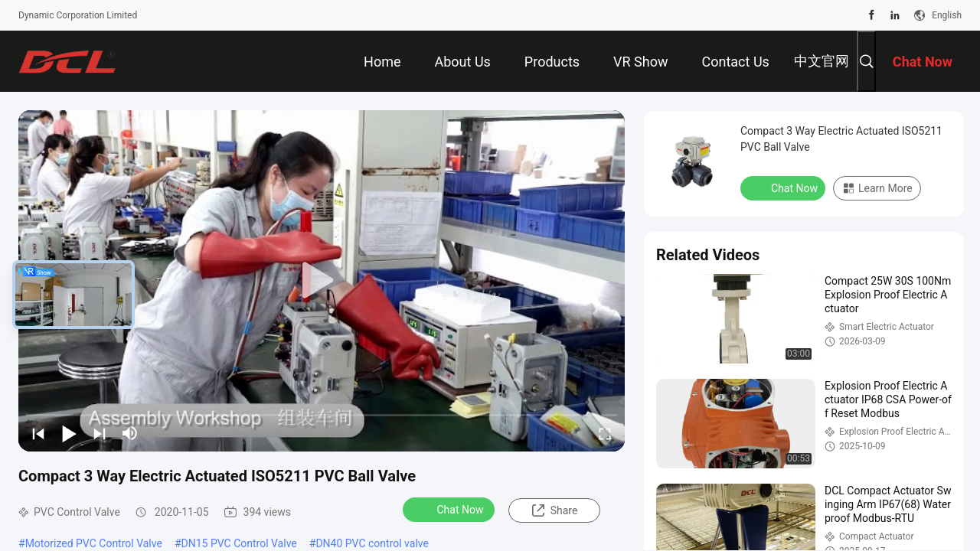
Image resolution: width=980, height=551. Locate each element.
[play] (322, 281)
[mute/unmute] (130, 433)
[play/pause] (69, 433)
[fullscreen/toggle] (605, 433)
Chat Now (451, 509)
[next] (100, 433)
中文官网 (822, 61)
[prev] (38, 433)
